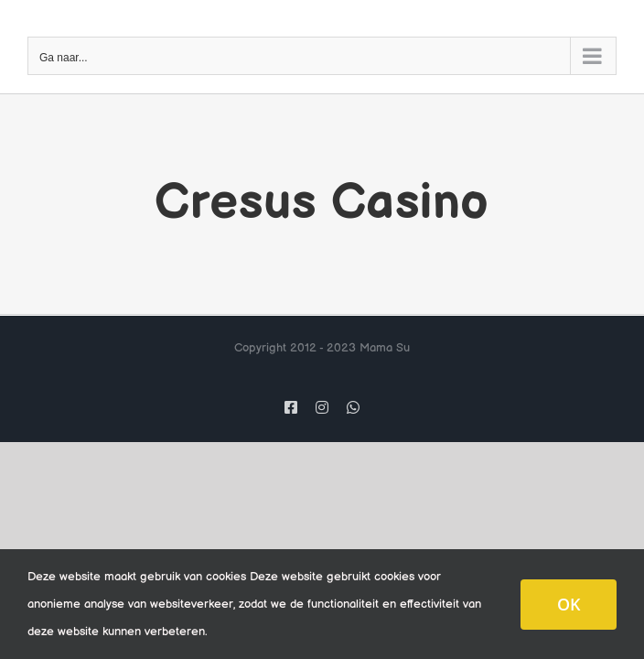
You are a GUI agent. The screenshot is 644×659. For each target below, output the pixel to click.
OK (569, 604)
